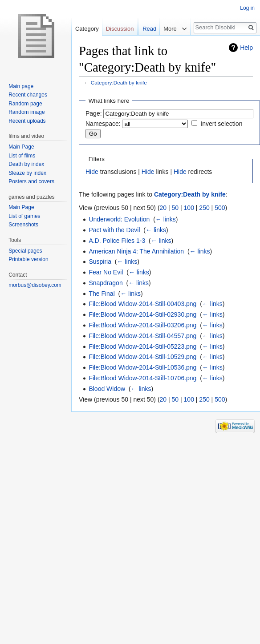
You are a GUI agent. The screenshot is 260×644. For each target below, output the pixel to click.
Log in (247, 8)
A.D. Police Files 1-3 (117, 241)
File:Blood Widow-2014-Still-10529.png (142, 357)
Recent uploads (27, 121)
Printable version (28, 259)
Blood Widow (107, 389)
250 (204, 208)
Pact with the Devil (114, 230)
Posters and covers (31, 181)
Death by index (26, 164)
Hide (92, 172)
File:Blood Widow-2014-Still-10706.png (142, 378)
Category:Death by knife (119, 83)
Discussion (120, 29)
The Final (102, 294)
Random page (25, 104)
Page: (94, 113)
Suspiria (100, 262)
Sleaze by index (27, 173)
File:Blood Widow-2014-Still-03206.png (142, 325)
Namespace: (103, 124)
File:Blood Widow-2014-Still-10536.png (142, 367)
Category (87, 29)
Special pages (25, 251)
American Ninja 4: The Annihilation (136, 251)
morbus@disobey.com (35, 285)
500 (220, 208)
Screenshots (23, 225)
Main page (21, 86)
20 (163, 208)
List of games (24, 216)
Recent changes (28, 95)
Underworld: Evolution (119, 219)
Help (246, 48)
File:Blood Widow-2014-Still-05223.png (142, 346)
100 (189, 208)
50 (175, 208)
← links (166, 219)
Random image (26, 112)
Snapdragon (106, 283)
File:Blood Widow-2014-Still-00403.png (142, 304)
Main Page (21, 147)
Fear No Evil (106, 272)
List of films (22, 156)
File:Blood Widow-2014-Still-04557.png (142, 336)
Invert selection (221, 124)
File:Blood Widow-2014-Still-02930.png (142, 314)
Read (143, 46)
